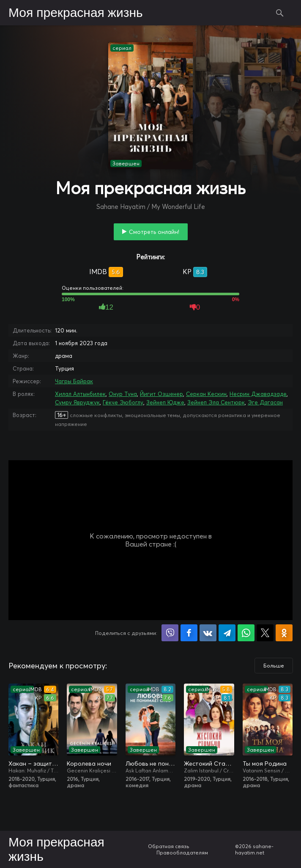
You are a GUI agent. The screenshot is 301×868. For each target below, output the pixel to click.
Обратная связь (169, 846)
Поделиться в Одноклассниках (284, 633)
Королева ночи (89, 764)
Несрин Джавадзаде (258, 394)
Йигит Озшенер (161, 394)
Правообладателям (182, 853)
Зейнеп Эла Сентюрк (216, 402)
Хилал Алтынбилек (80, 394)
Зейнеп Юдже (165, 402)
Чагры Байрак (74, 381)
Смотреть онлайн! (154, 232)
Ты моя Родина (265, 764)
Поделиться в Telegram (227, 633)
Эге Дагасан (265, 402)
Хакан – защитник (33, 764)
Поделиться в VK (208, 633)
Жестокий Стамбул (209, 764)
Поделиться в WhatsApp (246, 633)
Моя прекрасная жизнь (76, 13)
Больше (274, 666)
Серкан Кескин (206, 394)
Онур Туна (123, 394)
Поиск (280, 13)
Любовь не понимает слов (150, 764)
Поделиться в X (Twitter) (265, 633)
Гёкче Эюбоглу (123, 402)
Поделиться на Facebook (189, 633)
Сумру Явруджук (77, 402)
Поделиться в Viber (170, 633)
